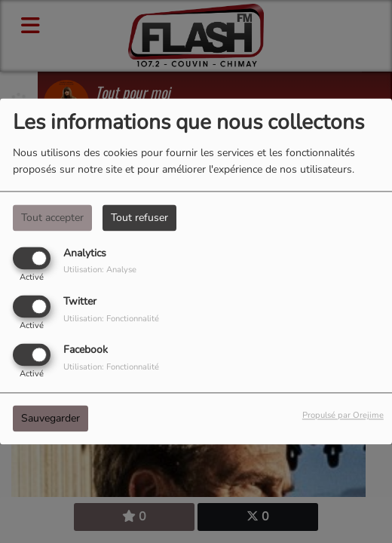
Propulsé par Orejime (343, 416)
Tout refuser (139, 218)
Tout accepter (52, 218)
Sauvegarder (51, 419)
